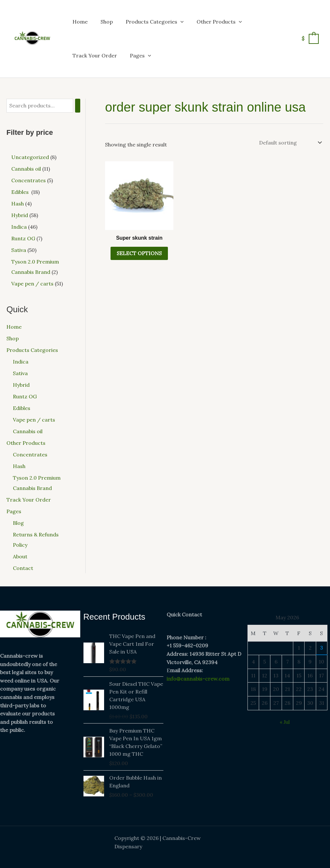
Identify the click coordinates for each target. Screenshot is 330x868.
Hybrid (21, 385)
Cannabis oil (28, 431)
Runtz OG (25, 396)
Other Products (219, 22)
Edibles (22, 408)
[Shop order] (290, 143)
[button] (180, 22)
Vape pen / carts (34, 420)
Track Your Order (95, 55)
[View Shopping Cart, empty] (310, 39)
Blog (18, 523)
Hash (19, 466)
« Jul (285, 722)
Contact (23, 568)
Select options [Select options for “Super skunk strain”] (139, 253)
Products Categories (155, 22)
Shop (107, 22)
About (20, 556)
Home (80, 22)
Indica (21, 362)
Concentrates (30, 454)
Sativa (20, 373)
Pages (141, 55)
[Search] (78, 106)
